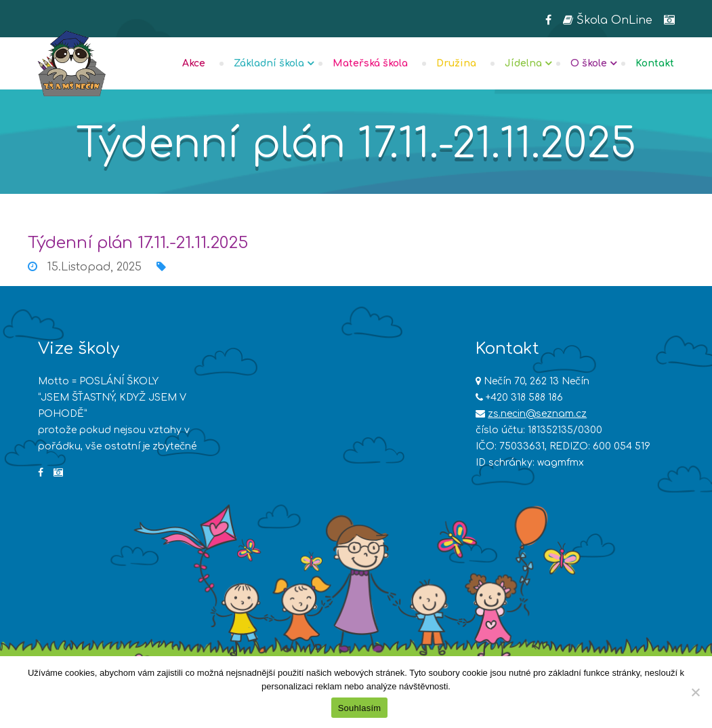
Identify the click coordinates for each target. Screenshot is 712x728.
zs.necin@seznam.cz (537, 414)
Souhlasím (360, 708)
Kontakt (655, 63)
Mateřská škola (370, 63)
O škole (589, 63)
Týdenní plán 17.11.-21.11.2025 (138, 243)
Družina (456, 63)
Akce (194, 63)
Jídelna (523, 63)
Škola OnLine (608, 20)
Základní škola (269, 63)
